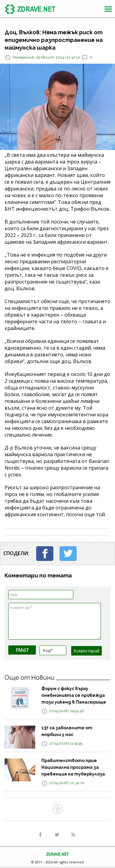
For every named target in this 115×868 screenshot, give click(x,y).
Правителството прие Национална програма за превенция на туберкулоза (73, 767)
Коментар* (55, 621)
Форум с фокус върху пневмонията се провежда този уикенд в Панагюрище (74, 695)
